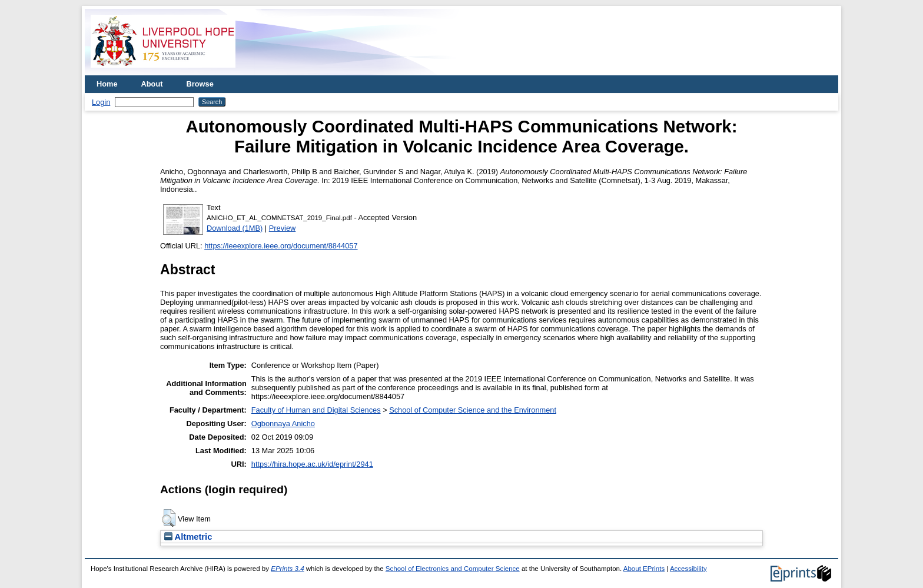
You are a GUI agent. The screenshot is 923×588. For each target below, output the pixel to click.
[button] (169, 518)
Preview (283, 228)
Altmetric (188, 537)
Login (101, 102)
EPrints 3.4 (287, 569)
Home (107, 84)
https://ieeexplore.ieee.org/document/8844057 (281, 246)
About (152, 84)
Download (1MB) (235, 228)
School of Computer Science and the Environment (473, 410)
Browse (200, 84)
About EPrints (644, 569)
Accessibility (688, 569)
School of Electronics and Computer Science (453, 569)
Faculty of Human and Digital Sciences (316, 410)
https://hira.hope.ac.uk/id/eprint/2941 (312, 464)
